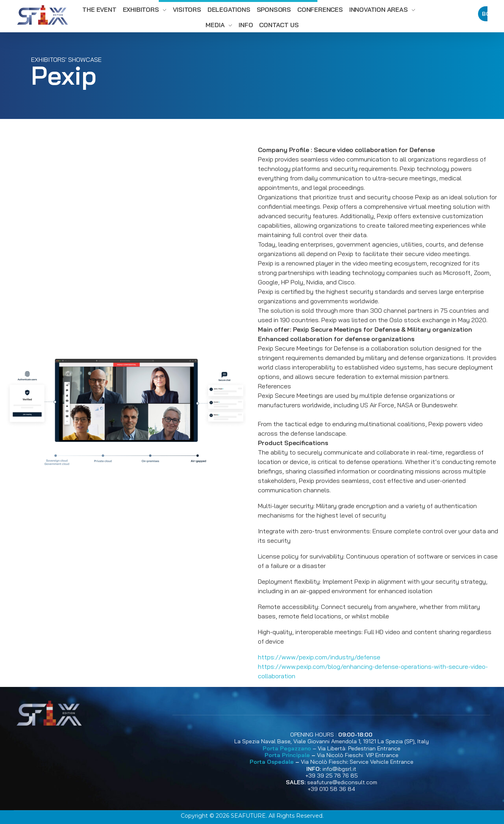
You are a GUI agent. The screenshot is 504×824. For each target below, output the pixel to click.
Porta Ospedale (272, 762)
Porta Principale (287, 755)
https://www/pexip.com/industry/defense (319, 657)
